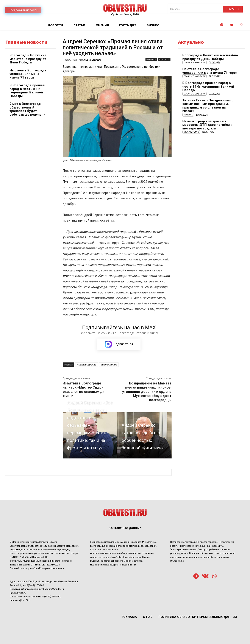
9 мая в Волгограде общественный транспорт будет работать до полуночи (27, 109)
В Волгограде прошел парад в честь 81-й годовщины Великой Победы (27, 91)
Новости (164, 60)
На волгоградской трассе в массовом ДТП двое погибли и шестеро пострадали (207, 125)
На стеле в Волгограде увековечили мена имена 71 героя (28, 74)
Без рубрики (191, 132)
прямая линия (109, 365)
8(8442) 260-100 (35, 585)
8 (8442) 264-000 (51, 597)
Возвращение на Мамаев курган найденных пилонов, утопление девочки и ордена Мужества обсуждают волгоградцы (147, 392)
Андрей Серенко (87, 365)
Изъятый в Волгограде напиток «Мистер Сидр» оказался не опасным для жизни (85, 390)
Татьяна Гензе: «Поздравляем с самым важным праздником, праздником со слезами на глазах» (208, 106)
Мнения (151, 60)
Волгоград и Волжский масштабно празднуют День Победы (28, 59)
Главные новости (195, 62)
